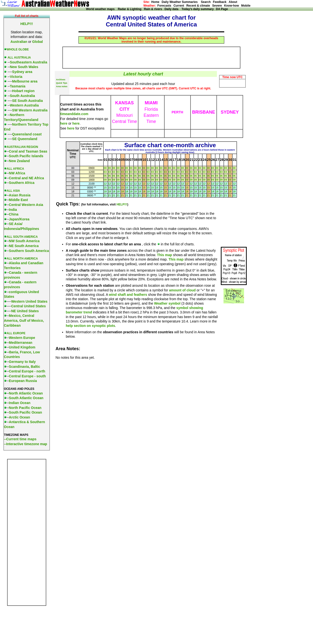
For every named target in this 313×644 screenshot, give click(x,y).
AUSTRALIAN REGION (22, 147)
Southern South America (29, 251)
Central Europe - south (27, 376)
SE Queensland (25, 139)
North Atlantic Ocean (26, 393)
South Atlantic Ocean (26, 398)
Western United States (29, 301)
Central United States (29, 306)
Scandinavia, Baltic (24, 367)
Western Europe (22, 338)
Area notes (62, 86)
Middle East (18, 200)
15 (105, 188)
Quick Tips (62, 83)
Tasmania (18, 86)
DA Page (222, 9)
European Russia (23, 381)
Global (38, 42)
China (14, 214)
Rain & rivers (154, 9)
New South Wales (24, 67)
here (64, 123)
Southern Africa (22, 183)
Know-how (231, 6)
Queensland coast (27, 134)
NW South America (24, 241)
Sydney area (22, 72)
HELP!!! (122, 204)
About (233, 2)
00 (105, 168)
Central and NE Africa (26, 178)
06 (105, 176)
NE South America (24, 246)
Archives (61, 80)
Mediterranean (21, 343)
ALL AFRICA (15, 169)
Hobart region (23, 91)
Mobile (246, 6)
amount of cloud (182, 290)
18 (105, 191)
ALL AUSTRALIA (19, 58)
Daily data (173, 9)
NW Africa (17, 173)
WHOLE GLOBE (18, 49)
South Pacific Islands (26, 156)
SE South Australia (28, 101)
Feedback (220, 2)
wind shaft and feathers (128, 295)
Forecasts (164, 6)
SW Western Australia (30, 110)
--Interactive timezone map (26, 444)
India (13, 210)
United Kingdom (22, 347)
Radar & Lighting (130, 9)
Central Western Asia (26, 205)
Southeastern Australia (28, 62)
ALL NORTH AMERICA (22, 259)
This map (164, 255)
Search (205, 2)
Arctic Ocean (19, 417)
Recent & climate (198, 6)
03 (105, 172)
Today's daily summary (197, 9)
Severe (217, 6)
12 (105, 184)
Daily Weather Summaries (181, 2)
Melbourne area (25, 81)
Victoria (16, 77)
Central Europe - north (27, 371)
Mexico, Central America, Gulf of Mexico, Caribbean (24, 320)
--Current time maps (20, 439)
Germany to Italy (22, 362)
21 (105, 195)
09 (105, 180)
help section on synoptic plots (90, 326)
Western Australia (24, 105)
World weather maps (101, 9)
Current (179, 6)
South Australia (22, 96)
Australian (19, 42)
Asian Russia (20, 195)
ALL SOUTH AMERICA (22, 237)
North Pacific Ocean (25, 408)
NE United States (25, 311)
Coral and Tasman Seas (28, 151)
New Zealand (19, 161)
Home (155, 2)
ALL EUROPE (16, 333)
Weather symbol (167, 303)
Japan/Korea (19, 219)
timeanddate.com (74, 114)
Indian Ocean (20, 403)
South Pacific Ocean (25, 412)
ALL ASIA (13, 191)
